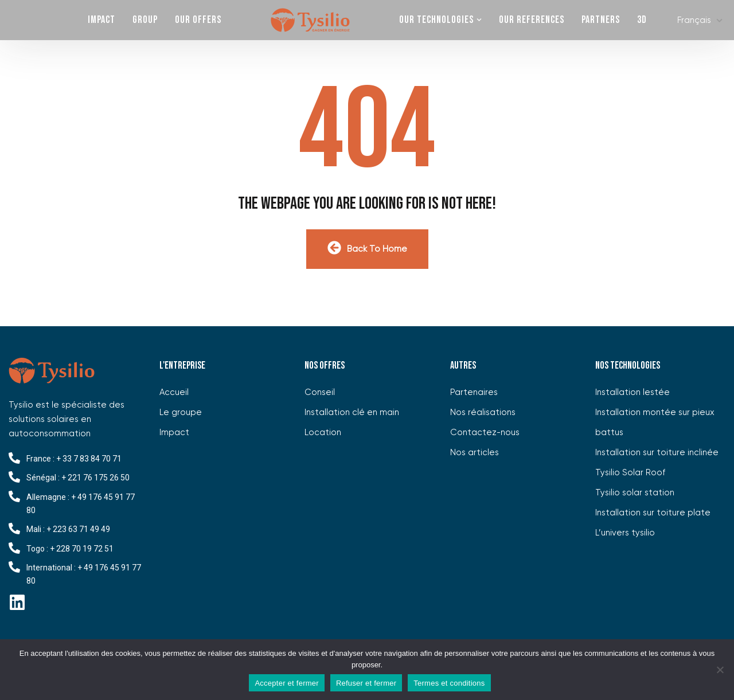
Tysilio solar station (635, 493)
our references (532, 20)
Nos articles (475, 453)
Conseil (320, 392)
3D (642, 20)
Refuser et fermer (366, 683)
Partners (601, 20)
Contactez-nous (485, 433)
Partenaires (474, 392)
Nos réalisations (483, 412)
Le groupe (181, 412)
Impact (101, 20)
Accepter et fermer (286, 683)
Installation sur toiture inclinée (657, 453)
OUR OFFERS (198, 20)
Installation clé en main (352, 412)
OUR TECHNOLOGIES (436, 20)
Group (145, 20)
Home (310, 20)
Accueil (174, 392)
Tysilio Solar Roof (630, 473)
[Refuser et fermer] (720, 670)
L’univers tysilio (625, 533)
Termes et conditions (449, 683)
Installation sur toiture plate (653, 513)
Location (323, 433)
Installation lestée (633, 392)
